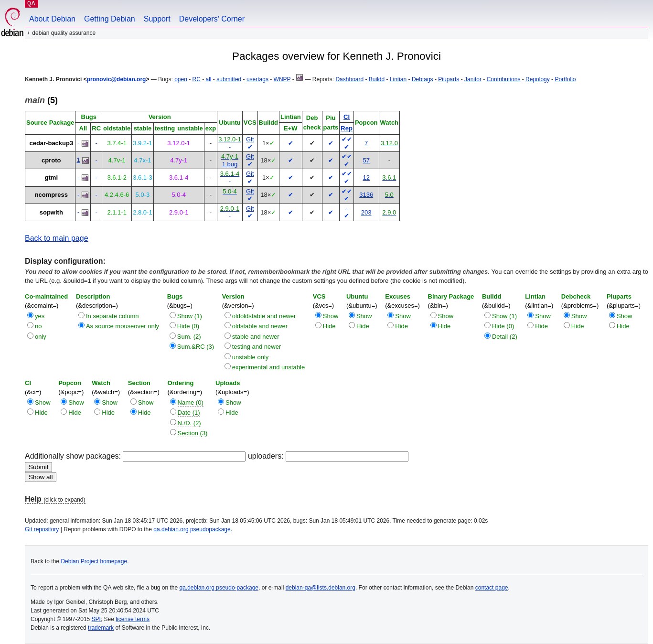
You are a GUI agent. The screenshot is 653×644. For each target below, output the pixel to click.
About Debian (52, 19)
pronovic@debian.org (117, 79)
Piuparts (449, 79)
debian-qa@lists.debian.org (321, 588)
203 (366, 212)
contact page (492, 588)
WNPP (282, 79)
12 (366, 177)
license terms (133, 619)
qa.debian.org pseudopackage (192, 529)
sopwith (51, 212)
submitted (229, 79)
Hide (329, 326)
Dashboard (349, 79)
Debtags (423, 79)
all (209, 79)
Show (331, 316)
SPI (96, 619)
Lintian (398, 79)
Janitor (473, 79)
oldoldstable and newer (264, 316)
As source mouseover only (123, 326)
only (41, 337)
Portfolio (565, 79)
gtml (51, 177)
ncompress (51, 195)
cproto (51, 160)
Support (157, 19)
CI (347, 117)
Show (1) (190, 316)
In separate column (112, 316)
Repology (538, 79)
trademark (101, 628)
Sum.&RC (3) (196, 347)
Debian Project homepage (94, 561)
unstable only (251, 357)
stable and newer (256, 337)
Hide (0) (188, 326)
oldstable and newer (260, 326)
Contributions (504, 79)
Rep (347, 128)
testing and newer (257, 347)
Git (250, 139)
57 (366, 160)
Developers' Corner (212, 19)
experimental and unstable (269, 367)
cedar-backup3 (51, 143)
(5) (41, 100)
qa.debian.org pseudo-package (219, 588)
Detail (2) (505, 337)
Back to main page (57, 238)
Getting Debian (110, 19)
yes (40, 316)
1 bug (230, 164)
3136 (366, 195)
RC (197, 79)
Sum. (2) (189, 337)
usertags (257, 79)
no (38, 326)
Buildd (377, 79)
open (181, 79)
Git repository (42, 529)
